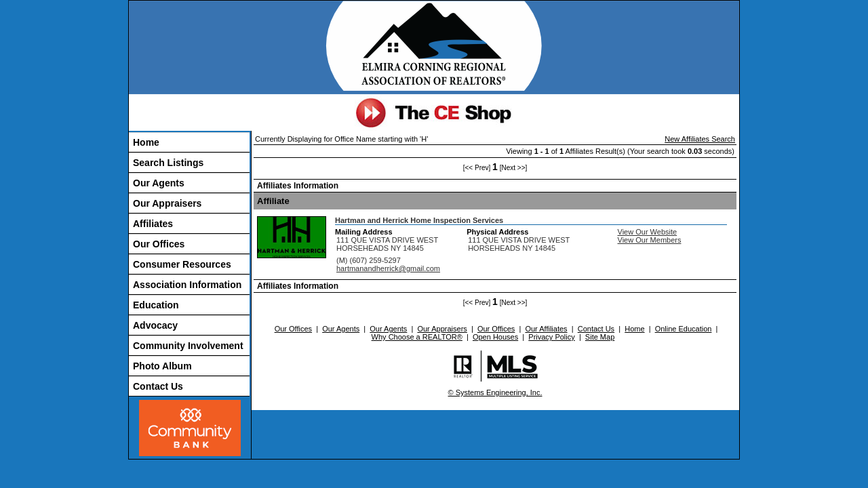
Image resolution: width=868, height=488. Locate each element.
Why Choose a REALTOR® (417, 337)
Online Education (684, 329)
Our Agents (159, 183)
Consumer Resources (182, 264)
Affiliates (153, 224)
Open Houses (495, 337)
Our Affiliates (546, 329)
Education (156, 305)
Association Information (187, 285)
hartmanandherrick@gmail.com (388, 268)
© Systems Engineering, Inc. (495, 392)
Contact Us (158, 386)
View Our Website (648, 232)
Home (146, 142)
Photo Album (162, 366)
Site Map (600, 337)
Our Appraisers (167, 203)
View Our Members (650, 240)
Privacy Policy (551, 337)
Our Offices (159, 244)
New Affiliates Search (700, 139)
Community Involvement (188, 346)
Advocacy (155, 325)
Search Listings (168, 163)
